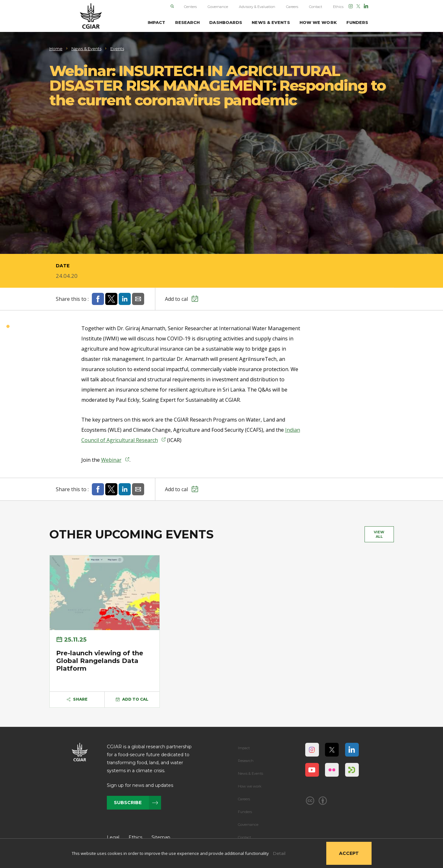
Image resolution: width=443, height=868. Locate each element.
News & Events (251, 773)
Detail (279, 853)
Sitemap (161, 837)
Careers (292, 7)
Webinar (111, 460)
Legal (113, 837)
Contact (316, 7)
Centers (190, 7)
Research (246, 761)
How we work (250, 786)
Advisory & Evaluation (257, 7)
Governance (218, 7)
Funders (245, 812)
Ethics (338, 7)
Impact (244, 748)
